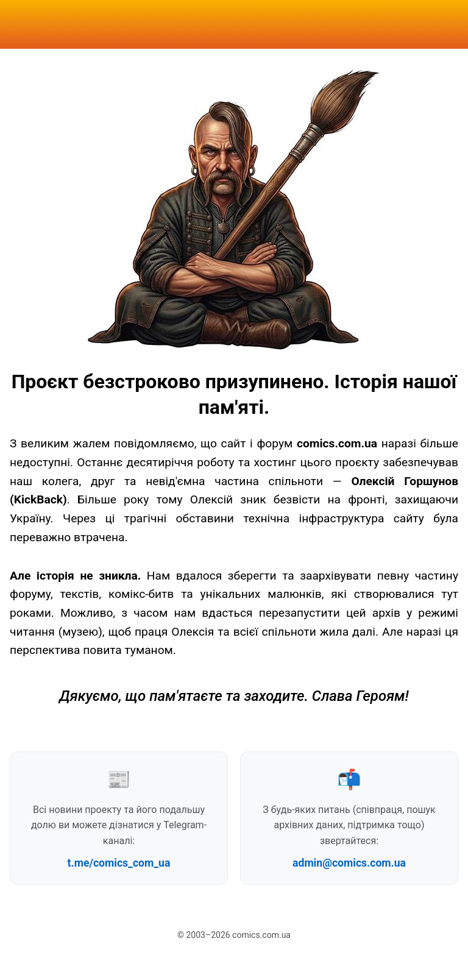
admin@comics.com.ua (349, 863)
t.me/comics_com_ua (119, 863)
